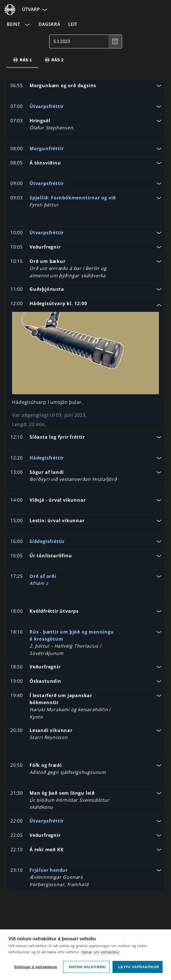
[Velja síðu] (44, 10)
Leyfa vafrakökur (139, 967)
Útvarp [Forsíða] (31, 9)
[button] (85, 86)
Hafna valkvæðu (87, 967)
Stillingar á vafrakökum (36, 967)
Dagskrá (49, 24)
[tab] (22, 60)
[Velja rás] (27, 24)
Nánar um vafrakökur (101, 952)
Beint (13, 24)
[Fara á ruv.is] (10, 10)
